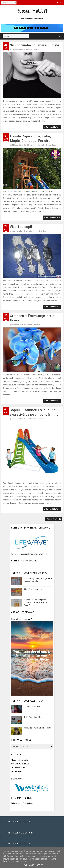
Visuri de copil (21, 227)
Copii (45, 419)
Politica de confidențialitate (22, 803)
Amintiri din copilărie (34, 231)
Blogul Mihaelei (32, 11)
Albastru (30, 325)
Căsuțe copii (32, 145)
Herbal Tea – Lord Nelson (34, 717)
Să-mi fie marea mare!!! (33, 589)
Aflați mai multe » (52, 127)
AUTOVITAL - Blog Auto (21, 764)
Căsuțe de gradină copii (47, 145)
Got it (40, 865)
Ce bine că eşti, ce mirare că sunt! (37, 728)
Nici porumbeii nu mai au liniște (34, 45)
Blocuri (29, 50)
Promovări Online (18, 768)
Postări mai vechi (54, 519)
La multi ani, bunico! (32, 706)
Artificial (37, 325)
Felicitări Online (17, 771)
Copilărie (36, 50)
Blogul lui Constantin (20, 760)
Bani (45, 231)
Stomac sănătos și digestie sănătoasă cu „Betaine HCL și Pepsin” (36, 602)
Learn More (28, 865)
